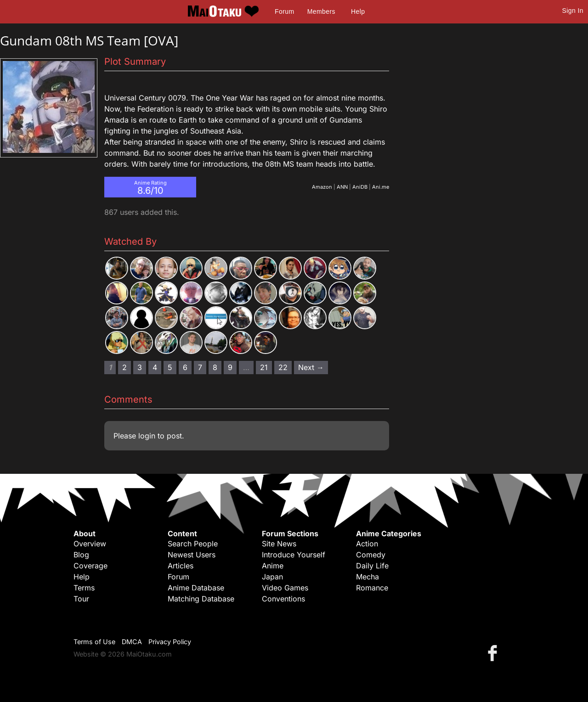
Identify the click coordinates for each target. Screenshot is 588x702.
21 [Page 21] (264, 367)
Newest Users (192, 555)
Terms (84, 588)
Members (321, 11)
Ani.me (381, 187)
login (147, 436)
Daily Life (372, 566)
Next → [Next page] (311, 367)
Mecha (367, 577)
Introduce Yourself (294, 555)
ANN (342, 187)
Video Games (285, 588)
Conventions (283, 599)
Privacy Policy (170, 642)
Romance (372, 588)
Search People (193, 544)
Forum (284, 11)
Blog (81, 555)
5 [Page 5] (170, 367)
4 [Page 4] (155, 367)
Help (358, 11)
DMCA (132, 642)
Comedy (371, 555)
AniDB (360, 187)
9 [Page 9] (230, 367)
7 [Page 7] (200, 367)
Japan (272, 577)
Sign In (573, 11)
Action (367, 544)
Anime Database (196, 588)
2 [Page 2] (124, 367)
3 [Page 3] (140, 367)
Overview (90, 544)
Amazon (322, 187)
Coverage (90, 566)
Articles (181, 566)
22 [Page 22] (283, 367)
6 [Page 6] (185, 367)
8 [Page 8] (215, 367)
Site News (279, 544)
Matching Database (201, 599)
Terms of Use (94, 642)
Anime (273, 566)
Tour (81, 599)
